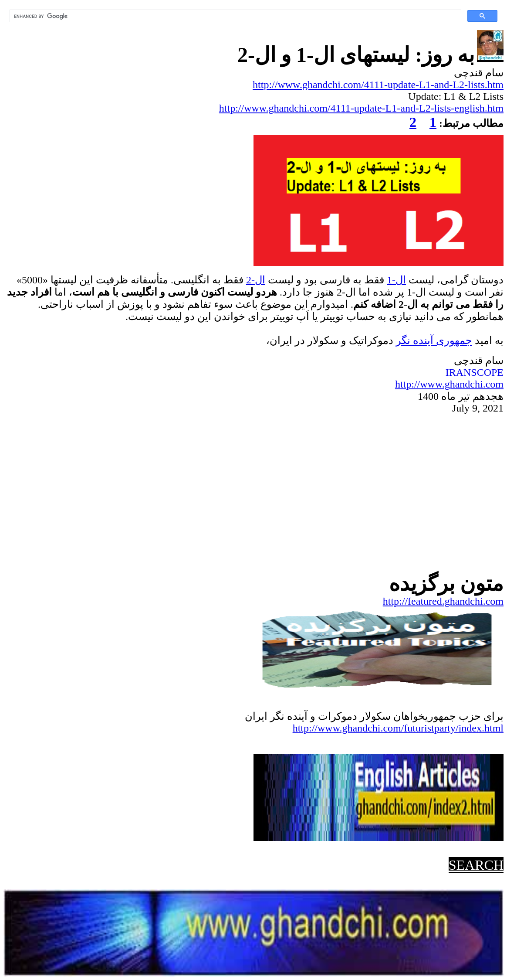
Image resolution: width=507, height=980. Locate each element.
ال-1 (396, 280)
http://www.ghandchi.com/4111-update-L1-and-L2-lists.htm (378, 85)
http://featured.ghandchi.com (443, 601)
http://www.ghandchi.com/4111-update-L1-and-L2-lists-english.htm (361, 108)
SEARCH (476, 865)
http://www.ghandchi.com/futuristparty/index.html (398, 728)
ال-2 (256, 280)
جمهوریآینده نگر (434, 340)
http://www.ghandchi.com (449, 384)
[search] (235, 16)
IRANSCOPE (475, 372)
